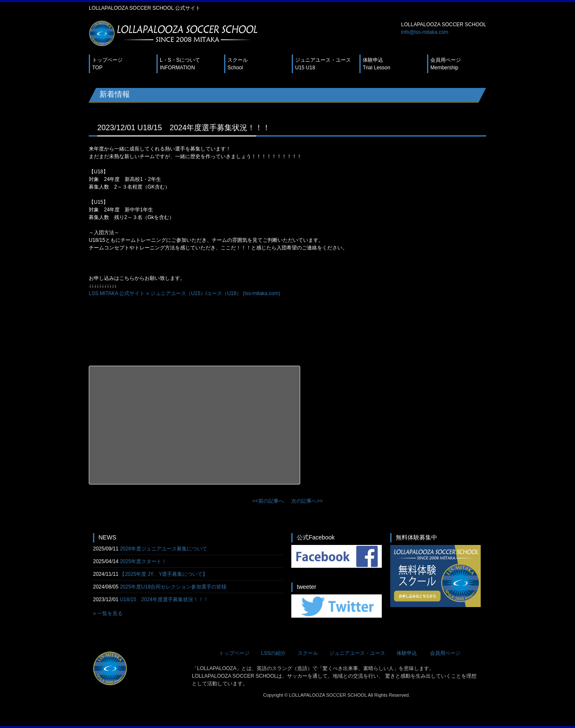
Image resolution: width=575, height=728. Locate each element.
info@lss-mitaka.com (425, 32)
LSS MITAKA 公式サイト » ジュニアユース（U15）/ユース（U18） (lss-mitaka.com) (185, 293)
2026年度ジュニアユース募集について (163, 549)
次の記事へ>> (307, 501)
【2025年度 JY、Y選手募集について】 (164, 574)
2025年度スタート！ (143, 561)
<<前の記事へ (268, 501)
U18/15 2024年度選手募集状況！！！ (164, 599)
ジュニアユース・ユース (323, 64)
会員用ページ (446, 64)
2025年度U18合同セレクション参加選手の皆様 (173, 587)
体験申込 (376, 64)
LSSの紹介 (273, 653)
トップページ (107, 64)
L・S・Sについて (180, 64)
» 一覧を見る (108, 613)
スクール (238, 64)
